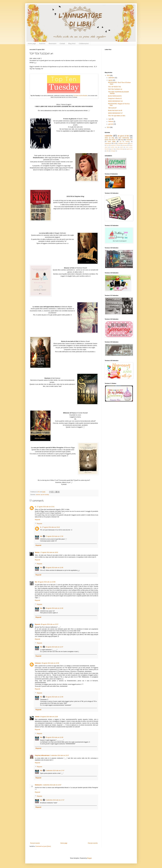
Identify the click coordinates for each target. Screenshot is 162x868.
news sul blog (109, 138)
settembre (112, 78)
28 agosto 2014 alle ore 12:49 (54, 737)
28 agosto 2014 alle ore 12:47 (54, 647)
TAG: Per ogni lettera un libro (117, 116)
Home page (32, 44)
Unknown (38, 663)
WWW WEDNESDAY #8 (115, 101)
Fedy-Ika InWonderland (42, 755)
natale (121, 147)
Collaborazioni (84, 44)
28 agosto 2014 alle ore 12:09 (49, 717)
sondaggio (113, 151)
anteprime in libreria (116, 145)
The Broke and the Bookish (80, 96)
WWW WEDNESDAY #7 (115, 113)
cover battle (112, 142)
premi (112, 149)
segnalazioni (108, 143)
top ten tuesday (45, 495)
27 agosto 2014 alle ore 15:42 (51, 527)
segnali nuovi (129, 149)
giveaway (125, 145)
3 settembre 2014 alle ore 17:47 (55, 771)
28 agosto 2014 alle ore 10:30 (50, 663)
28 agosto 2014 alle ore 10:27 (50, 624)
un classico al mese (123, 143)
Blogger (89, 858)
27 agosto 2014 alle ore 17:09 (54, 536)
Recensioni (52, 44)
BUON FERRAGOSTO (115, 96)
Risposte (40, 524)
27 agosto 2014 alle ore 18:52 (49, 552)
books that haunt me (111, 140)
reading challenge (120, 149)
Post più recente (35, 843)
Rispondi (38, 520)
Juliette (37, 717)
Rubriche (42, 44)
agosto (111, 80)
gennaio (111, 124)
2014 (108, 75)
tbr (114, 143)
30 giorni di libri (123, 136)
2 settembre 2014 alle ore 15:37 (59, 755)
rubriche (38, 495)
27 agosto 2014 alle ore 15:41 (46, 507)
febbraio (111, 122)
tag (122, 140)
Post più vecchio (93, 843)
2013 (108, 127)
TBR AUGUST (112, 108)
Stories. (37, 552)
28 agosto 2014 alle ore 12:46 (54, 568)
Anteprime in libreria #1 (115, 99)
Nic (41, 536)
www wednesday (124, 138)
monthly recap (114, 147)
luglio (110, 119)
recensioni (129, 140)
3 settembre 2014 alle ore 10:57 (52, 785)
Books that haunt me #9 (115, 110)
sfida (107, 151)
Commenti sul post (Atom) (43, 846)
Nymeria (38, 624)
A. (36, 507)
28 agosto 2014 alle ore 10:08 (47, 582)
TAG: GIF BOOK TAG (114, 87)
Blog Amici (72, 44)
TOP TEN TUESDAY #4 (115, 89)
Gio (36, 582)
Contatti (62, 44)
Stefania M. (38, 785)
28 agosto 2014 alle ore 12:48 (54, 697)
